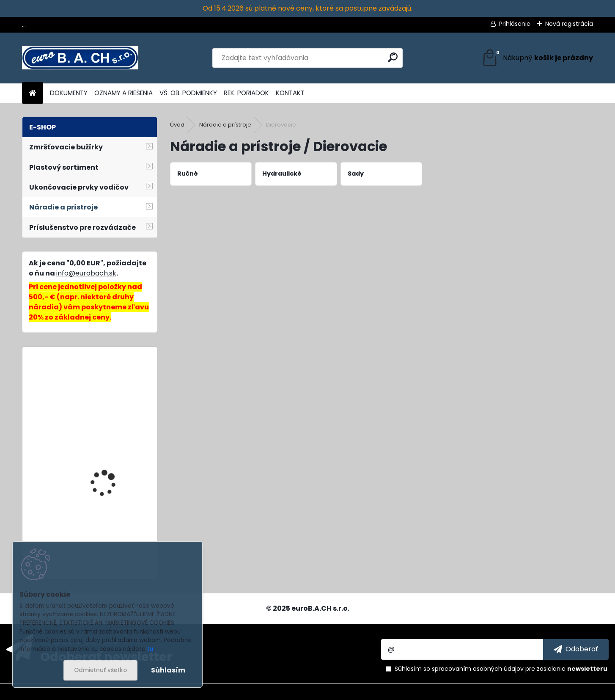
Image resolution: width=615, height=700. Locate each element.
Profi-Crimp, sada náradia (104, 438)
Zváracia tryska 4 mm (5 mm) (111, 516)
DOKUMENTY (69, 93)
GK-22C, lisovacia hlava (114, 388)
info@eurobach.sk (86, 273)
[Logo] (80, 58)
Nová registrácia (569, 24)
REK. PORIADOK (246, 93)
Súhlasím (168, 670)
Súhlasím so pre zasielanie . (502, 669)
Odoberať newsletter (106, 656)
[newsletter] (576, 649)
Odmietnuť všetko (100, 670)
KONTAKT (290, 93)
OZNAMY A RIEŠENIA (124, 93)
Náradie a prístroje (225, 125)
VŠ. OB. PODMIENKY (188, 93)
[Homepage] (33, 93)
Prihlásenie (515, 24)
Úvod (177, 125)
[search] (393, 57)
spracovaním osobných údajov (478, 669)
